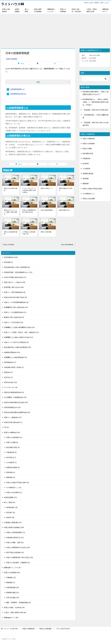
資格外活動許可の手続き (66, 189)
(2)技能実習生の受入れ (18, 94)
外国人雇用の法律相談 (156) (14, 527)
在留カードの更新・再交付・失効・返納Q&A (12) (21, 332)
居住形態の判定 (88, 153)
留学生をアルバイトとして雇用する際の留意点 (11, 212)
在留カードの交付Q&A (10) (14, 322)
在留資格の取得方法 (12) (15, 537)
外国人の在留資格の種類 (11, 233)
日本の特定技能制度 (47, 210)
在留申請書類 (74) (10, 497)
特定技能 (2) (8, 262)
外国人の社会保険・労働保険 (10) (18, 562)
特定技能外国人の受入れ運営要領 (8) (17, 267)
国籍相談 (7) (11, 582)
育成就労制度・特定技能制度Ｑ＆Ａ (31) (18, 272)
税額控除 (86, 184)
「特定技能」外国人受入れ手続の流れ (95, 110)
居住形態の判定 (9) (13, 447)
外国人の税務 (87, 149)
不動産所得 (86, 158)
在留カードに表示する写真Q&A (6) (16, 342)
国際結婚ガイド (105, 10)
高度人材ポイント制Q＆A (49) (15, 282)
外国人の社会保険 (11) (14, 492)
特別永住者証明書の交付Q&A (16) (16, 402)
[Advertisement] (55, 30)
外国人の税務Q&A (6, 10)
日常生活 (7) (8, 377)
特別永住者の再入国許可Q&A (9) (16, 297)
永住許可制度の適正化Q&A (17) (15, 277)
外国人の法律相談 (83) (12, 573)
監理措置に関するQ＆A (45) (14, 287)
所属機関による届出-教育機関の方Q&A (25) (19, 327)
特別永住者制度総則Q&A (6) (14, 392)
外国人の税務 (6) (12, 442)
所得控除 (86, 179)
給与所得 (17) (11, 457)
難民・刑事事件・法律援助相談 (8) (18, 603)
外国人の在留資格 (12, 59)
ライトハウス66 (13, 4)
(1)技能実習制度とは (17, 89)
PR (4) (6, 427)
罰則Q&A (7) (9, 372)
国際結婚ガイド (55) (11, 617)
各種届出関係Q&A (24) (12, 352)
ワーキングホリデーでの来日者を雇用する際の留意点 (29, 190)
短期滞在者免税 (88, 174)
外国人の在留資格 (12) (14, 437)
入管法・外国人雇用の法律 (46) (15, 612)
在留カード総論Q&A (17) (13, 417)
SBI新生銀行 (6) (12, 507)
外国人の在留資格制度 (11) (16, 532)
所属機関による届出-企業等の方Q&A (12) (19, 337)
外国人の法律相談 (63, 10)
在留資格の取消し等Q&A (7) (14, 367)
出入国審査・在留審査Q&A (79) (15, 397)
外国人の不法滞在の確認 (11, 189)
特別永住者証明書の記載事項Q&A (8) (17, 412)
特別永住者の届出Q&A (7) (13, 422)
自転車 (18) (10, 517)
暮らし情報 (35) (10, 502)
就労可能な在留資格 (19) (15, 552)
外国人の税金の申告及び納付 (92, 188)
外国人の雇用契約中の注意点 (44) (18, 547)
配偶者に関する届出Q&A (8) (14, 317)
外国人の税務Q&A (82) (12, 432)
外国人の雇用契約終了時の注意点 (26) (20, 557)
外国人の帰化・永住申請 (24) (14, 607)
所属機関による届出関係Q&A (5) (16, 357)
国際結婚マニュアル (51, 10)
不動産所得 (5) (11, 452)
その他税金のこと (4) (14, 487)
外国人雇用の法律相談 (38, 10)
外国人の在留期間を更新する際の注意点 (29, 211)
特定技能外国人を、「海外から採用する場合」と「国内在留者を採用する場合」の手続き (95, 102)
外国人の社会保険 (89, 199)
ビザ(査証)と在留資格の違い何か (29, 233)
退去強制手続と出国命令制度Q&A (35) (18, 347)
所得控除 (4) (11, 472)
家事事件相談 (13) (13, 592)
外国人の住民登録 (46, 232)
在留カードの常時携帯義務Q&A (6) (16, 302)
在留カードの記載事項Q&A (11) (15, 312)
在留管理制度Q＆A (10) (12, 407)
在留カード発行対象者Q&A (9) (15, 292)
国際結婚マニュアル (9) (12, 568)
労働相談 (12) (11, 577)
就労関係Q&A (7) (10, 362)
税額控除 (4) (11, 477)
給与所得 (86, 163)
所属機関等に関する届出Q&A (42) (16, 307)
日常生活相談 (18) (13, 598)
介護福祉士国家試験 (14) (13, 522)
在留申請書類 (17, 10)
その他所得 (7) (11, 462)
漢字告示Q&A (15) (11, 382)
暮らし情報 (27, 10)
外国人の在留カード (47, 188)
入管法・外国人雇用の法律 (92, 10)
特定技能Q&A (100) (11, 257)
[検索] (95, 79)
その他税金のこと (89, 194)
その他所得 (86, 169)
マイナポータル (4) (11, 387)
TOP (11, 629)
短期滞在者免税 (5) (13, 467)
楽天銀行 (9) (11, 512)
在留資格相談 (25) (13, 587)
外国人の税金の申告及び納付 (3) (18, 482)
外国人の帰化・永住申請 (76, 10)
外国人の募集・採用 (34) (15, 542)
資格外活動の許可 (64, 210)
